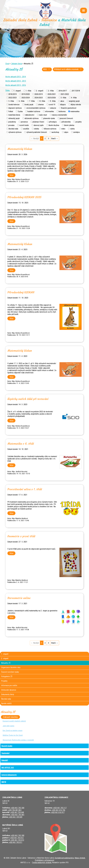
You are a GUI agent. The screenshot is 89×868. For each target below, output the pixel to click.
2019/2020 (26, 94)
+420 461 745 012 (17, 838)
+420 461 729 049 (15, 817)
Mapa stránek (80, 858)
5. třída (11, 101)
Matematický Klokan (20, 149)
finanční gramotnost (69, 108)
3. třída (63, 97)
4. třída (74, 97)
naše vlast (43, 115)
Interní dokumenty (9, 775)
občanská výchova (32, 118)
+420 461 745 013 (17, 840)
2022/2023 (13, 97)
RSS (47, 69)
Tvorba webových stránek (42, 862)
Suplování (5, 753)
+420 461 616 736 (58, 810)
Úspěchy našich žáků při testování (28, 399)
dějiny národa (76, 104)
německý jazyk (14, 118)
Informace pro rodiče (9, 685)
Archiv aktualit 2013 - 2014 (16, 77)
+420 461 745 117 (60, 808)
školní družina (54, 125)
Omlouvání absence (9, 690)
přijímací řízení (38, 122)
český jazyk (29, 104)
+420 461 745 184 (17, 808)
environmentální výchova (36, 108)
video (63, 129)
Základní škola (17, 64)
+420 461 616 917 (57, 812)
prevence (24, 122)
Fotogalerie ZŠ (7, 676)
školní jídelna (69, 125)
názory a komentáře (59, 115)
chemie (41, 104)
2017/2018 (76, 91)
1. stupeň (17, 91)
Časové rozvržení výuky (10, 672)
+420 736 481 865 (14, 810)
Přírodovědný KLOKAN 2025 (24, 197)
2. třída (51, 91)
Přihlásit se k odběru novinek (68, 69)
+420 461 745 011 (15, 842)
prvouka (11, 125)
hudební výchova (34, 111)
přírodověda (66, 122)
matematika (75, 111)
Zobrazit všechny (10, 717)
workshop (55, 132)
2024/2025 (39, 97)
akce (62, 101)
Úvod (7, 64)
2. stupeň (40, 91)
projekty (79, 122)
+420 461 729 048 (17, 812)
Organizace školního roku (11, 667)
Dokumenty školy (8, 694)
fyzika (20, 111)
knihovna (62, 111)
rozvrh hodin (24, 125)
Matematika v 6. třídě (21, 444)
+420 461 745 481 (17, 815)
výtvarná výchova (15, 132)
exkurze (53, 108)
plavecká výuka (49, 118)
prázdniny (12, 122)
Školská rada (6, 699)
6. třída (22, 101)
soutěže (26, 129)
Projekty (4, 681)
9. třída (53, 101)
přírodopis (53, 122)
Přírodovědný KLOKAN (21, 292)
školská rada (13, 129)
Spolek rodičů (6, 703)
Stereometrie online (19, 598)
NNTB (4, 782)
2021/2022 (65, 94)
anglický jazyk (74, 101)
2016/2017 (63, 91)
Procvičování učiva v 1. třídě (25, 489)
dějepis (63, 104)
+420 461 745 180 (17, 835)
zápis (66, 132)
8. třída (42, 101)
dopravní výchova (15, 108)
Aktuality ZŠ (6, 663)
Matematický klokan (20, 351)
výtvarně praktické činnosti (37, 132)
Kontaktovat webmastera (64, 858)
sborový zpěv (39, 125)
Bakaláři (5, 760)
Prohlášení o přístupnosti (44, 860)
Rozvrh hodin (7, 746)
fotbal (11, 111)
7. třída (32, 101)
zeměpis (76, 132)
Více (11, 175)
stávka (36, 129)
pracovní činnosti (66, 118)
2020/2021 (52, 94)
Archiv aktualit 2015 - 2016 (16, 85)
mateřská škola (14, 115)
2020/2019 (39, 94)
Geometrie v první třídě (21, 536)
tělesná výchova (50, 129)
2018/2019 (13, 94)
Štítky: (8, 90)
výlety (72, 129)
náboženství (30, 115)
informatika (49, 111)
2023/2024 (26, 97)
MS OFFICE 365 (8, 768)
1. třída (28, 91)
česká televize (14, 104)
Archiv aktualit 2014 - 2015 (16, 81)
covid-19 (52, 104)
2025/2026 (52, 97)
